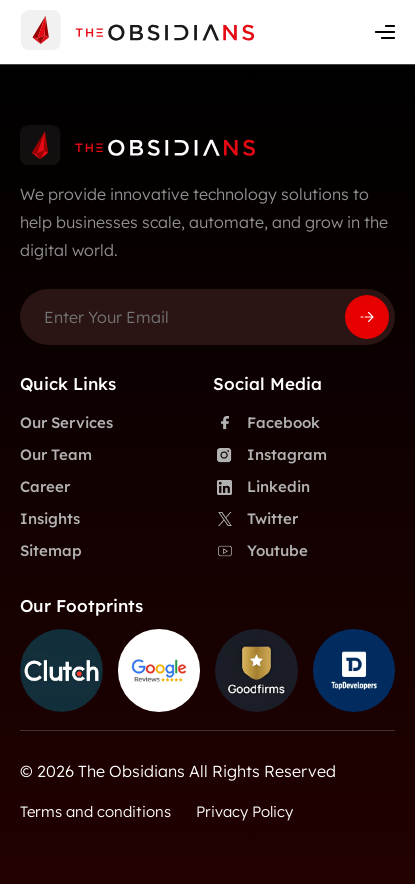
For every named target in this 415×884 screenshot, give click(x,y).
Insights (50, 518)
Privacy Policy (244, 811)
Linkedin (261, 487)
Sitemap (51, 550)
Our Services (66, 422)
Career (45, 486)
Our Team (56, 454)
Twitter (255, 519)
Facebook (266, 423)
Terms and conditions (95, 811)
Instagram (270, 455)
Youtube (260, 551)
